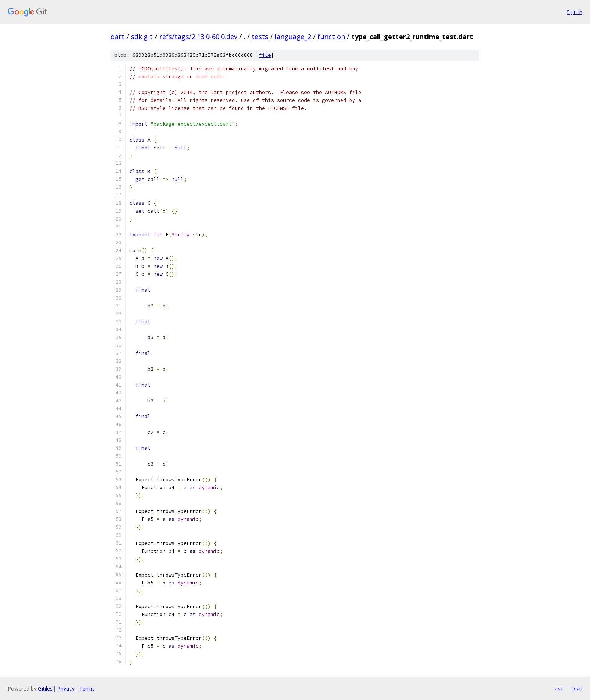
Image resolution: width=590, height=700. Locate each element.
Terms (87, 689)
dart (118, 37)
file (265, 55)
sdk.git (142, 37)
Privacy (66, 689)
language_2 (293, 37)
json (576, 688)
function (331, 37)
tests (260, 37)
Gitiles (45, 689)
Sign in (575, 12)
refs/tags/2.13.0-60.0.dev (198, 37)
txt (558, 688)
